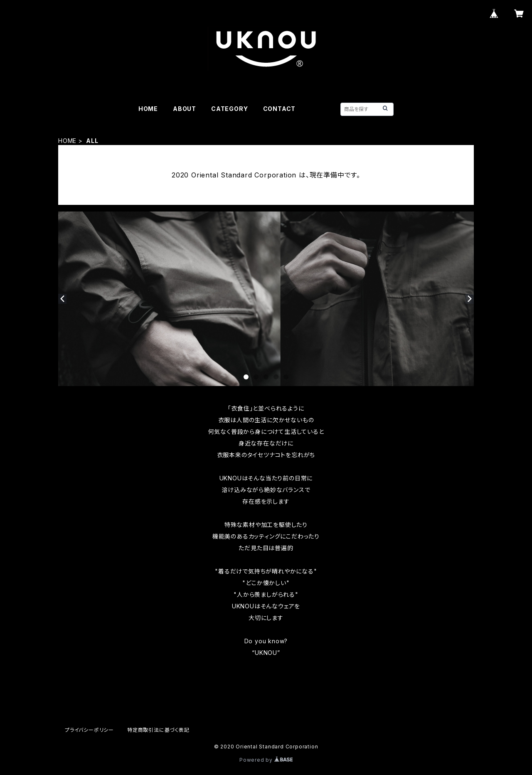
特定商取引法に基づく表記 (158, 730)
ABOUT (185, 109)
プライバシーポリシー (89, 730)
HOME (148, 109)
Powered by (266, 760)
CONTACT (280, 109)
